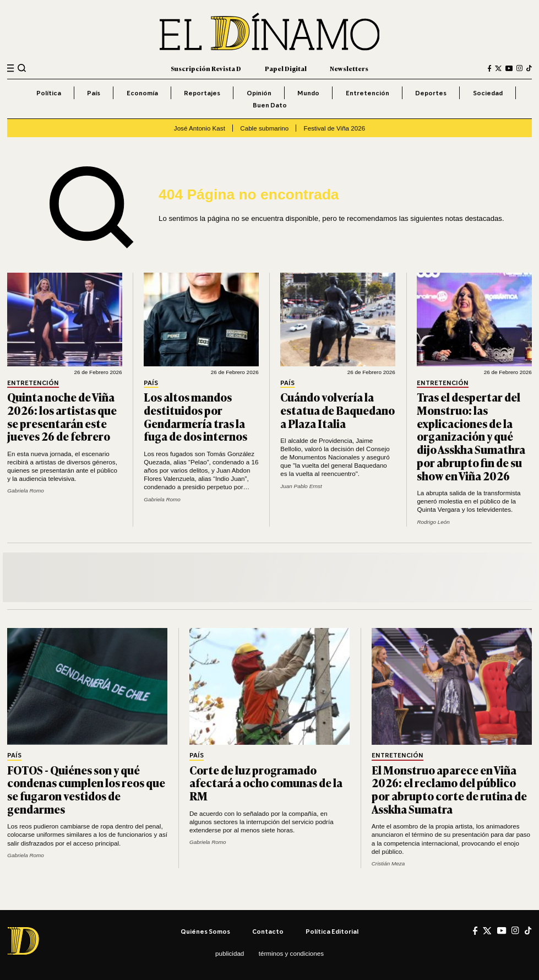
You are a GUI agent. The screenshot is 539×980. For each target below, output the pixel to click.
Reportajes (202, 93)
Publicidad (230, 953)
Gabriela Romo (26, 491)
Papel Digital (286, 68)
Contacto (268, 931)
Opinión (259, 93)
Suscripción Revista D (206, 68)
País (94, 93)
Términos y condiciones (291, 953)
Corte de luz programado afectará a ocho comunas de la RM (266, 783)
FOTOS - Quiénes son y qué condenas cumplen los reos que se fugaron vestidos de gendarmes (86, 789)
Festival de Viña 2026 (335, 128)
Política (49, 93)
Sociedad (488, 93)
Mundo (308, 93)
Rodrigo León (433, 522)
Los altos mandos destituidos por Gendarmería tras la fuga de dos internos (195, 416)
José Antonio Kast (200, 128)
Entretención (367, 93)
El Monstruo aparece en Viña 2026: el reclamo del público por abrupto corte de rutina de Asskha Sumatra (449, 789)
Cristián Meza (388, 863)
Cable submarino (264, 128)
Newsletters (349, 68)
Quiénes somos (205, 931)
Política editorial (332, 931)
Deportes (431, 93)
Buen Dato (270, 105)
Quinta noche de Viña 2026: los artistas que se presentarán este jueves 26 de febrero (62, 416)
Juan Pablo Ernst (301, 486)
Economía (142, 93)
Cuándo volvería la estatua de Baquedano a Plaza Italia (337, 410)
